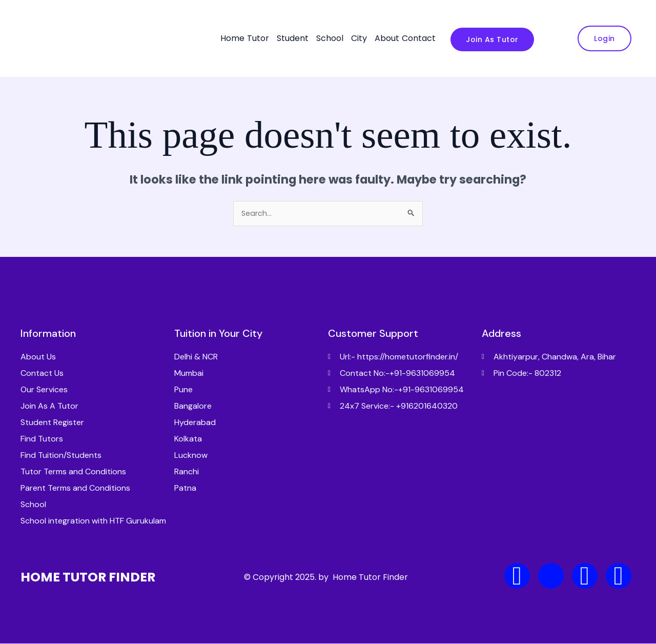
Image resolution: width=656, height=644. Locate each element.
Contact (419, 38)
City (359, 38)
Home (232, 38)
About (387, 38)
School (330, 38)
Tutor (258, 38)
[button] (261, 38)
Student (293, 38)
